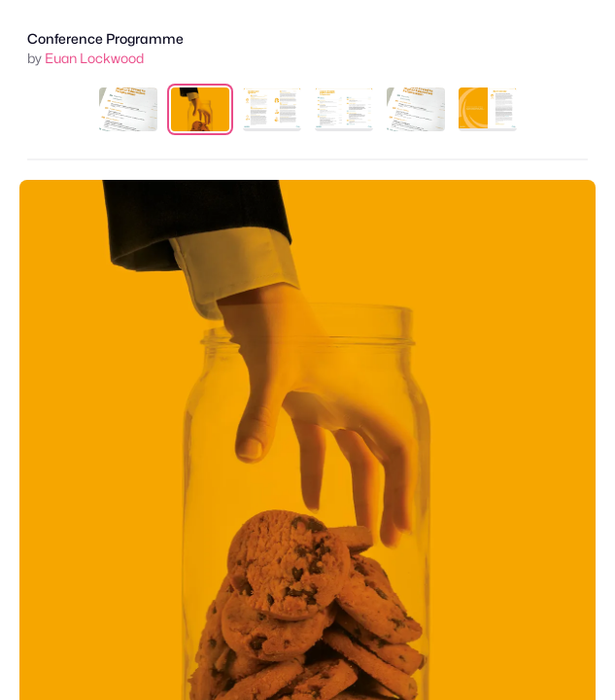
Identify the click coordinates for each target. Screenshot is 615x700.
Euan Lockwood (94, 58)
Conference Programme (105, 38)
